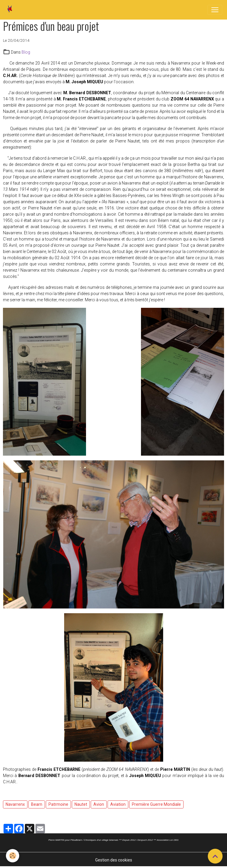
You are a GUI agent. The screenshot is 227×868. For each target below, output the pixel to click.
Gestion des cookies (114, 860)
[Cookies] (13, 856)
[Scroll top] (215, 856)
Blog (26, 52)
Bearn (37, 804)
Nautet (81, 804)
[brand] (11, 10)
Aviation (118, 804)
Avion (99, 804)
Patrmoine (58, 804)
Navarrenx (15, 804)
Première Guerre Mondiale (156, 804)
